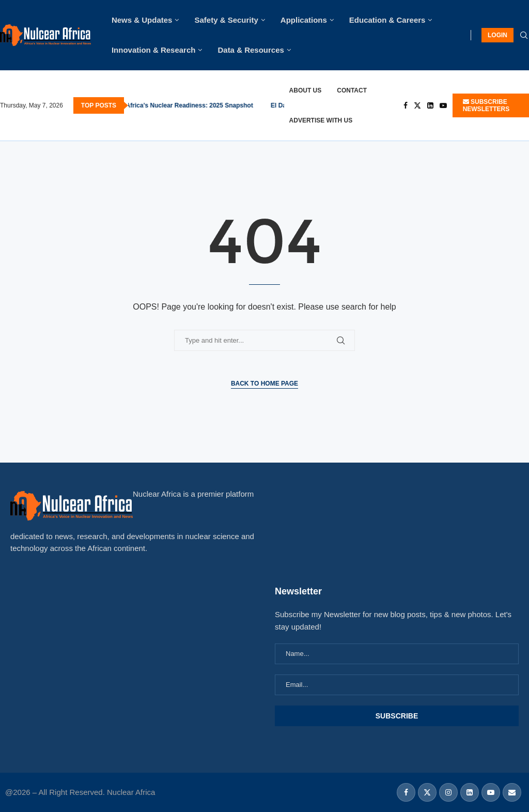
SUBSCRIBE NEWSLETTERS (486, 105)
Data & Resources (251, 50)
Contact (352, 90)
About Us (306, 90)
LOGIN (497, 35)
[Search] (524, 36)
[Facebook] (406, 105)
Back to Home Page (264, 384)
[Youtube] (443, 105)
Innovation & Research (154, 50)
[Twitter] (417, 105)
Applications (304, 20)
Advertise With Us (321, 120)
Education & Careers (387, 20)
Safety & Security (226, 20)
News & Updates (142, 20)
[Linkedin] (430, 105)
